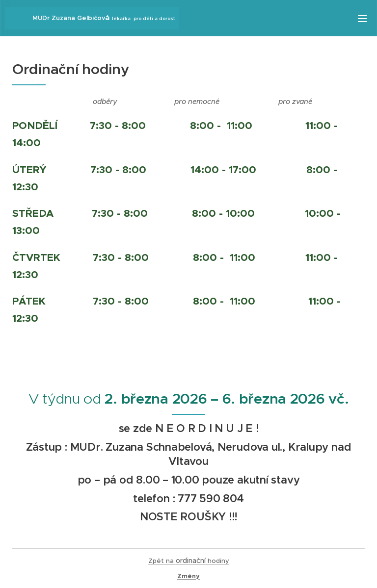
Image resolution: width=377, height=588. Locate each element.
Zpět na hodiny (189, 561)
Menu (362, 19)
